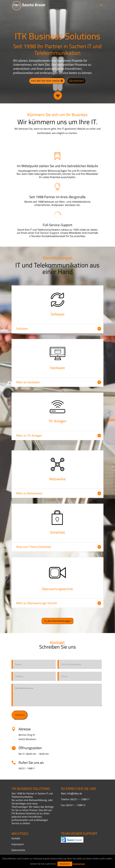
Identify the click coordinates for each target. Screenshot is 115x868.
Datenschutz (18, 850)
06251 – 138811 (80, 799)
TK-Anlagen (57, 421)
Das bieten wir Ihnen (45, 81)
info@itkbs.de (74, 793)
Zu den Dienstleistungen (57, 621)
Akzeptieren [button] (65, 864)
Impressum (18, 844)
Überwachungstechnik (57, 589)
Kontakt (78, 81)
